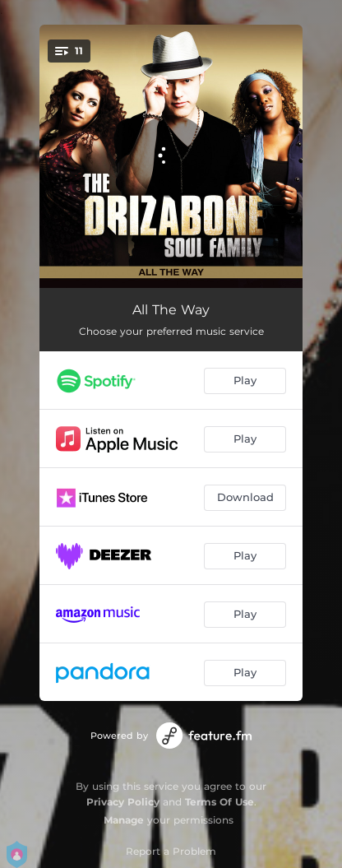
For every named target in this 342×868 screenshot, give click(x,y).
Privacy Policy (123, 802)
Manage (124, 820)
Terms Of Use (220, 802)
